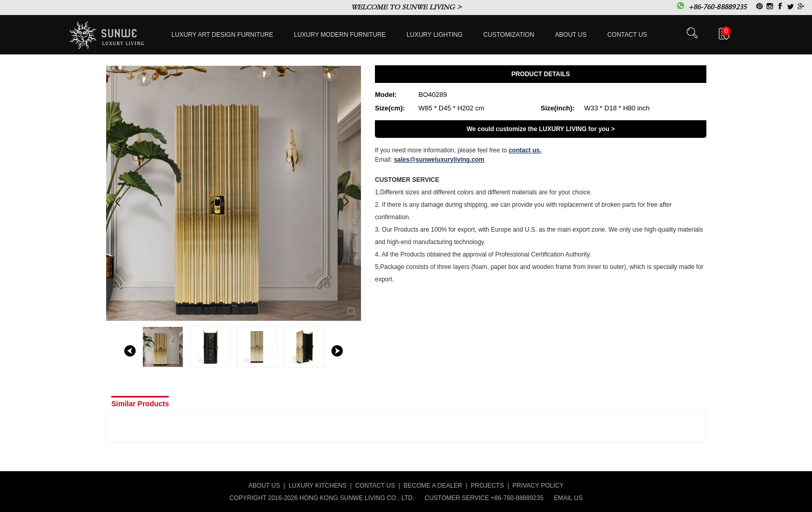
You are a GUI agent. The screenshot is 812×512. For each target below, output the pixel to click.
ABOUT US (264, 486)
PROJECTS (487, 486)
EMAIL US (568, 498)
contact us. (525, 150)
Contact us (627, 35)
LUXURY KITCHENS (317, 486)
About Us (571, 35)
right (337, 351)
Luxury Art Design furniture (222, 35)
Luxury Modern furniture (340, 35)
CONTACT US (375, 486)
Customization (509, 35)
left (130, 351)
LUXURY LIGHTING (434, 35)
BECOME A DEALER (433, 486)
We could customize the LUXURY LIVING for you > (541, 129)
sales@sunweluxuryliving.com (439, 160)
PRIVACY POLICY (538, 486)
